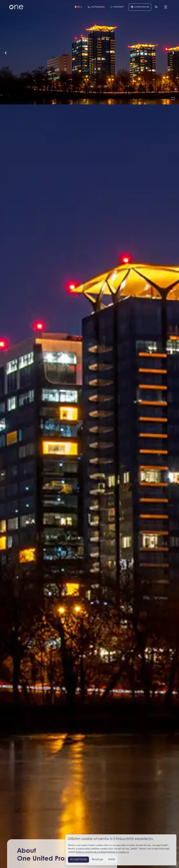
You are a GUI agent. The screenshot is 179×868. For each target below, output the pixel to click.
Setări (112, 859)
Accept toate (79, 859)
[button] (173, 98)
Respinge (98, 859)
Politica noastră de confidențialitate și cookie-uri (102, 852)
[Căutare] (156, 7)
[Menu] (166, 7)
